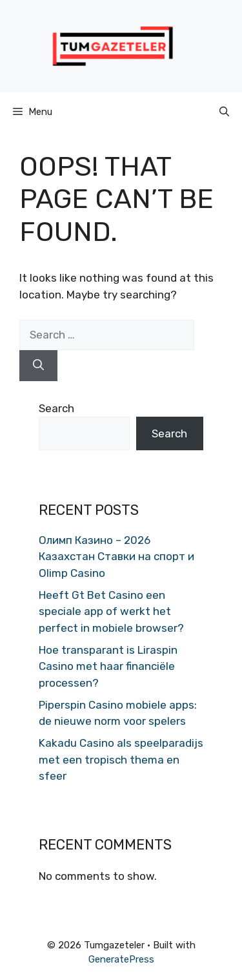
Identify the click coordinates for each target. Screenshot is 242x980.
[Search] (38, 366)
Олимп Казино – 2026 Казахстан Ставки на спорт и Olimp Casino (116, 557)
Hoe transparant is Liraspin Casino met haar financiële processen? (108, 666)
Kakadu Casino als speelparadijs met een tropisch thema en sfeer (121, 759)
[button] (224, 112)
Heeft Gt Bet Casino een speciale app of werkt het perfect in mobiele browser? (111, 611)
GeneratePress (121, 959)
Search (56, 408)
